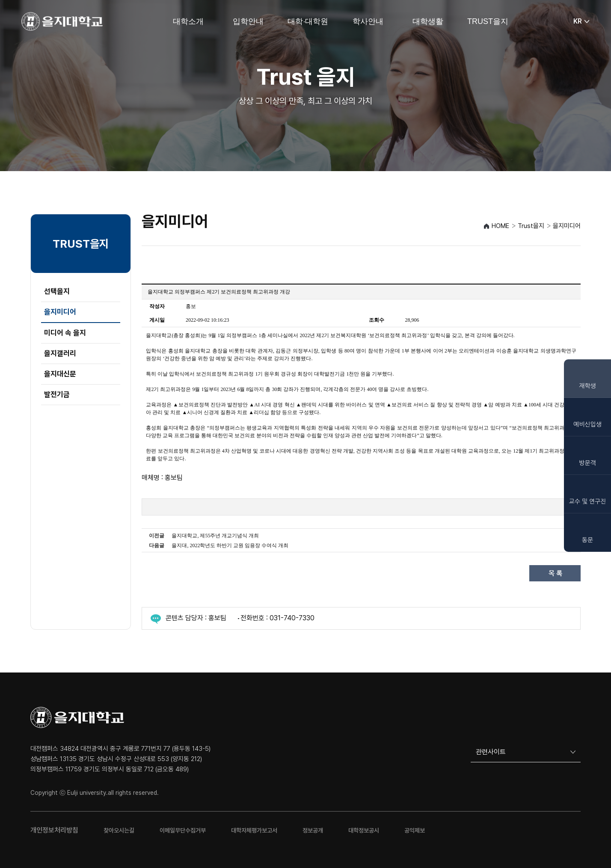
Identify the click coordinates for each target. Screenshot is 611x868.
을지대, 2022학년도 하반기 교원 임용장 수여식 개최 (230, 545)
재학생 (587, 386)
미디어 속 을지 (65, 333)
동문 (587, 540)
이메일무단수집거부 (183, 830)
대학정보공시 (364, 830)
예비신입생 (587, 424)
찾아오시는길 (119, 830)
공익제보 (415, 830)
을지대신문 (60, 374)
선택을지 (57, 291)
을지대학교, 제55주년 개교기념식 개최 (215, 536)
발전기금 (57, 394)
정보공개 (313, 830)
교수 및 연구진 (588, 501)
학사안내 (368, 21)
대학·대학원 (308, 21)
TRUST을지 (488, 21)
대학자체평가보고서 (254, 830)
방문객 (587, 463)
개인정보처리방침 (54, 830)
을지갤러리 (60, 353)
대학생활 (428, 21)
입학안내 (248, 21)
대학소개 (188, 21)
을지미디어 (60, 312)
